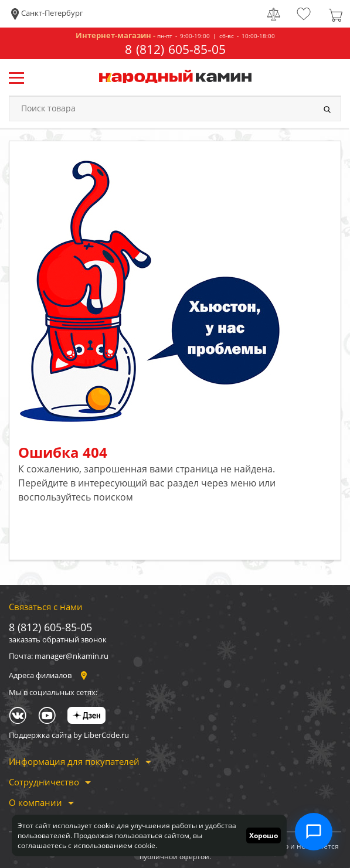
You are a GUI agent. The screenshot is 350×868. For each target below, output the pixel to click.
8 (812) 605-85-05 (175, 50)
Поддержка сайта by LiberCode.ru (69, 735)
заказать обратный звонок (58, 639)
